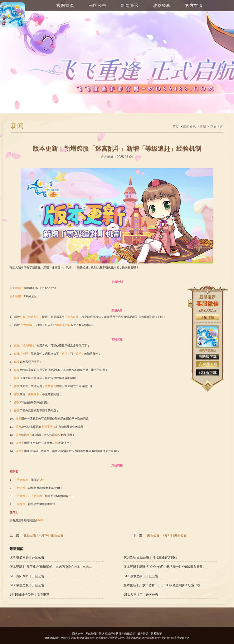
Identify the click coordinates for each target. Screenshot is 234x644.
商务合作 (78, 634)
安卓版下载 (208, 364)
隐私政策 (156, 634)
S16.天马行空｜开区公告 (141, 595)
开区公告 (97, 6)
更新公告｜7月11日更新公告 (167, 535)
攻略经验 (162, 6)
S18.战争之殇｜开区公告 (141, 576)
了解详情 (207, 317)
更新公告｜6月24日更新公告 (44, 535)
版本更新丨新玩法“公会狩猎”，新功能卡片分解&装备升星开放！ (165, 567)
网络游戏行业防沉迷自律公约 (117, 634)
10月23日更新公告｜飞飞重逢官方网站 (150, 557)
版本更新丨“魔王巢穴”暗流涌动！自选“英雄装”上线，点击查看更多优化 (51, 567)
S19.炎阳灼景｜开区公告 (27, 576)
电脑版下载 (208, 357)
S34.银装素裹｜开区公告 (27, 557)
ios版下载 (208, 373)
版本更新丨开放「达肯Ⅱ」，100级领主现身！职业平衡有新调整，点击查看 (165, 585)
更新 (203, 127)
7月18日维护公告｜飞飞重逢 (29, 595)
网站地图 (91, 634)
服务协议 (143, 634)
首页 (176, 127)
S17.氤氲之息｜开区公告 (27, 585)
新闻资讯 (130, 6)
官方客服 (194, 6)
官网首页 (65, 6)
